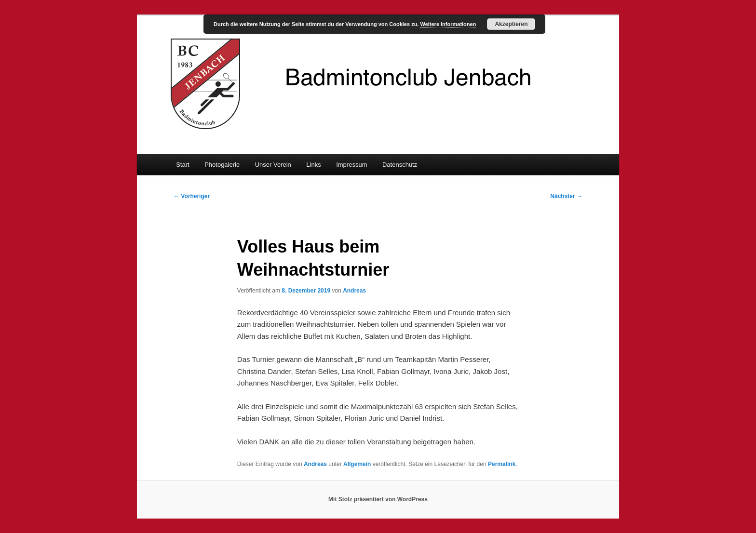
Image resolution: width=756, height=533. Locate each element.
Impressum (351, 165)
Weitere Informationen (448, 24)
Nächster (566, 196)
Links (313, 165)
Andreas (354, 291)
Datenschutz (400, 165)
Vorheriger (192, 196)
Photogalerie (222, 165)
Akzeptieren (511, 24)
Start (182, 165)
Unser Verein (273, 165)
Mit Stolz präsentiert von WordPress (378, 499)
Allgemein (357, 464)
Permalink (502, 464)
